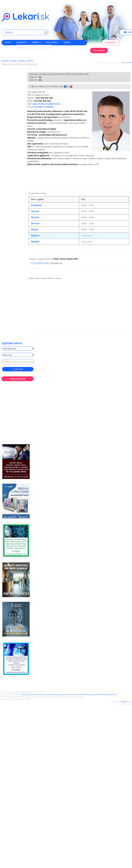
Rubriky (37, 42)
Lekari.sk (98, 63)
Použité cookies (79, 694)
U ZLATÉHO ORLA (40, 263)
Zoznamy (22, 42)
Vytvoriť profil (18, 379)
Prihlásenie (99, 51)
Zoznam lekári (112, 63)
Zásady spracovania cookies (62, 694)
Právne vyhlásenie (92, 694)
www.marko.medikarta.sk (46, 104)
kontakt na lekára (44, 107)
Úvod (8, 42)
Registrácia (111, 43)
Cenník (67, 42)
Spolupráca (52, 42)
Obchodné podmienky (108, 694)
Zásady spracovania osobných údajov (36, 694)
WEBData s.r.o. (126, 702)
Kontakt (9, 48)
